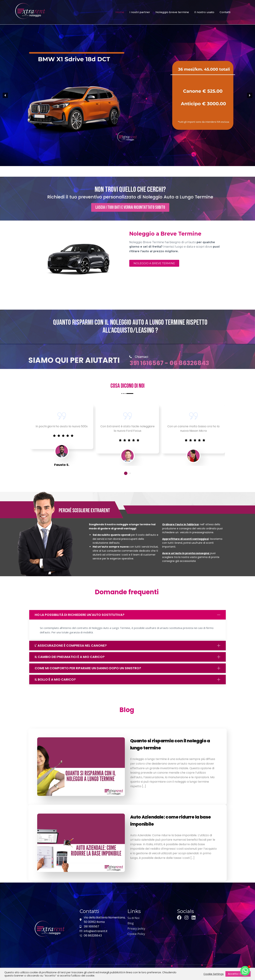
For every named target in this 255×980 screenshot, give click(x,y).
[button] (5, 95)
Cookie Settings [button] (214, 974)
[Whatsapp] (245, 971)
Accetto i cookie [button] (238, 974)
